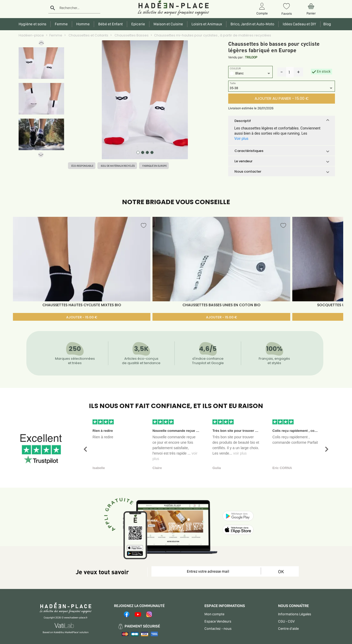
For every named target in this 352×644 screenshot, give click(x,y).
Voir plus (241, 139)
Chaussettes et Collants (88, 35)
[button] (41, 44)
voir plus (240, 453)
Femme (56, 35)
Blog (326, 24)
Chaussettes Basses (131, 35)
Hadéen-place (31, 35)
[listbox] (250, 74)
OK (281, 572)
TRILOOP (251, 57)
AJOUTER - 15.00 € (82, 317)
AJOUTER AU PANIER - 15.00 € (282, 98)
